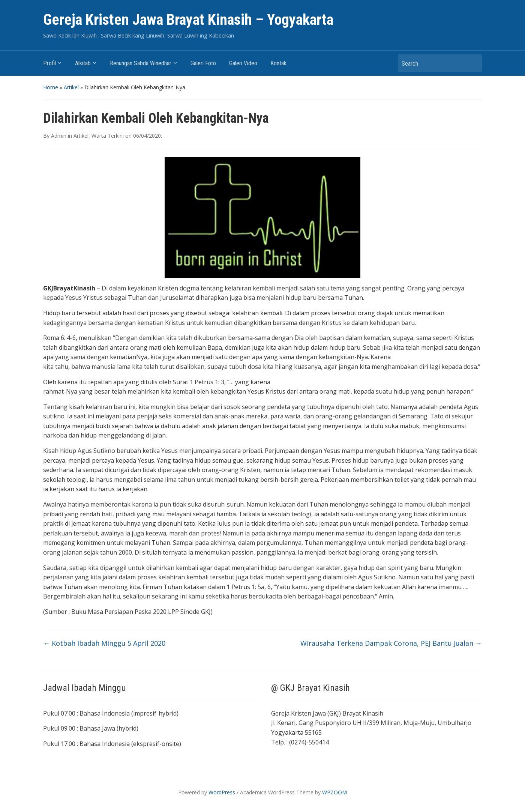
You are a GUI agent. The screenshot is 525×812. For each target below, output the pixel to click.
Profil (49, 63)
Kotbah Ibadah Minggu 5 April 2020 (104, 643)
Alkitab (83, 63)
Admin (59, 136)
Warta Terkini (108, 136)
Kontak (278, 63)
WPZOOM (334, 792)
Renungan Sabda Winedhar (141, 63)
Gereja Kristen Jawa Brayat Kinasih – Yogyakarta (188, 20)
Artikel (71, 87)
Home (51, 87)
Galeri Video (243, 63)
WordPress (222, 792)
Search (472, 63)
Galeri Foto (203, 63)
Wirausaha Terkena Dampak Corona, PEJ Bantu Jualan (391, 643)
